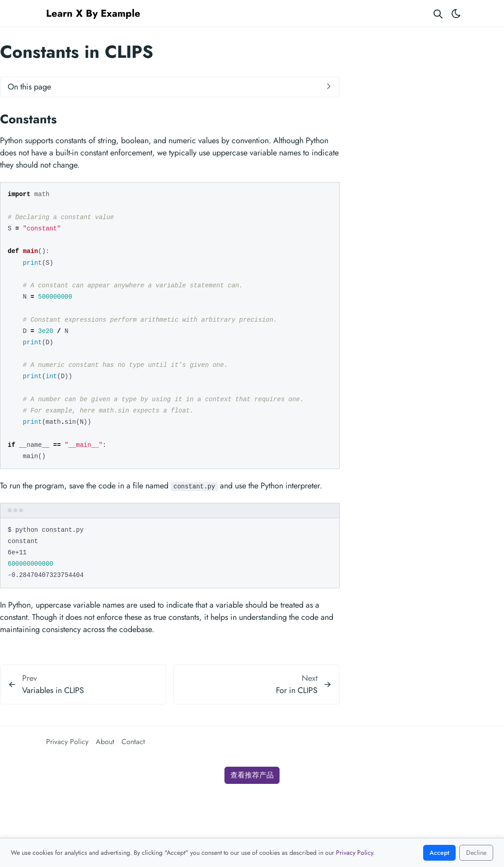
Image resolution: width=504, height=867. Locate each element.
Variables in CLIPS (53, 690)
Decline (476, 853)
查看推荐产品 (252, 775)
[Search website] (438, 13)
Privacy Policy (67, 742)
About (105, 742)
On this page (29, 87)
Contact (133, 742)
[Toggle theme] (456, 13)
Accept (439, 853)
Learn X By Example (93, 13)
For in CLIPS (297, 690)
